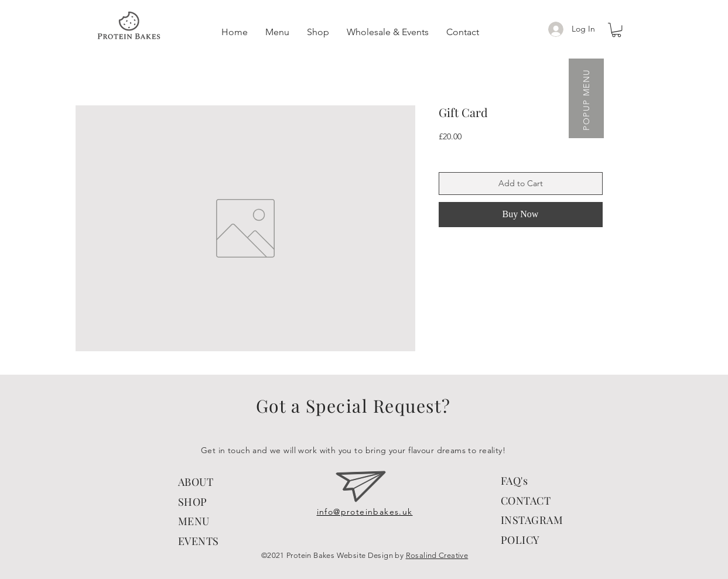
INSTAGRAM (532, 520)
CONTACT (526, 501)
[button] (616, 30)
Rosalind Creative (437, 555)
